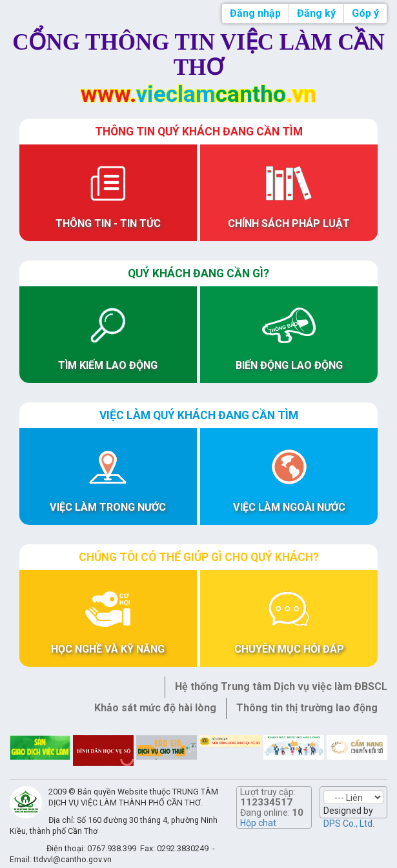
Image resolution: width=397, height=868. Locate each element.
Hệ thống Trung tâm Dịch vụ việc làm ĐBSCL (281, 686)
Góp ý (365, 13)
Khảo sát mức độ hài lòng (155, 708)
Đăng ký (316, 13)
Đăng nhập (255, 13)
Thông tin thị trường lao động (307, 708)
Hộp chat (258, 823)
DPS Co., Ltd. (349, 824)
